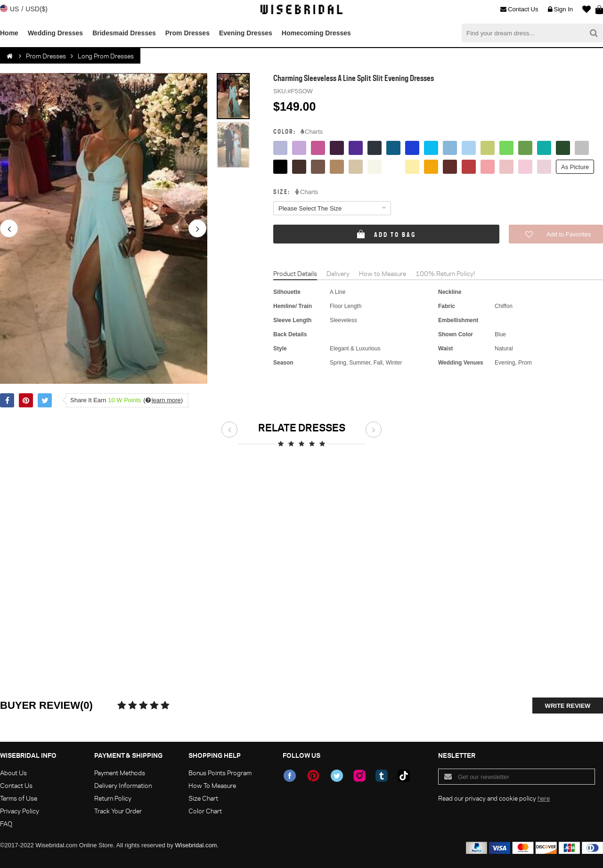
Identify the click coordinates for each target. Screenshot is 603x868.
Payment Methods (120, 773)
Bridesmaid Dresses (124, 33)
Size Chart (203, 798)
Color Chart (205, 811)
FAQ (6, 823)
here (544, 798)
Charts (312, 132)
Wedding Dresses (55, 33)
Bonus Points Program (220, 773)
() (163, 400)
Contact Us (519, 9)
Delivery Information (123, 785)
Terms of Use (19, 798)
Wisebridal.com (196, 845)
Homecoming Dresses (316, 33)
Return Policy (113, 798)
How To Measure (212, 785)
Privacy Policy (20, 811)
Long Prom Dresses (106, 56)
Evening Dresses (246, 33)
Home (9, 33)
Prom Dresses (187, 33)
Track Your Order (118, 811)
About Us (13, 773)
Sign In (560, 9)
